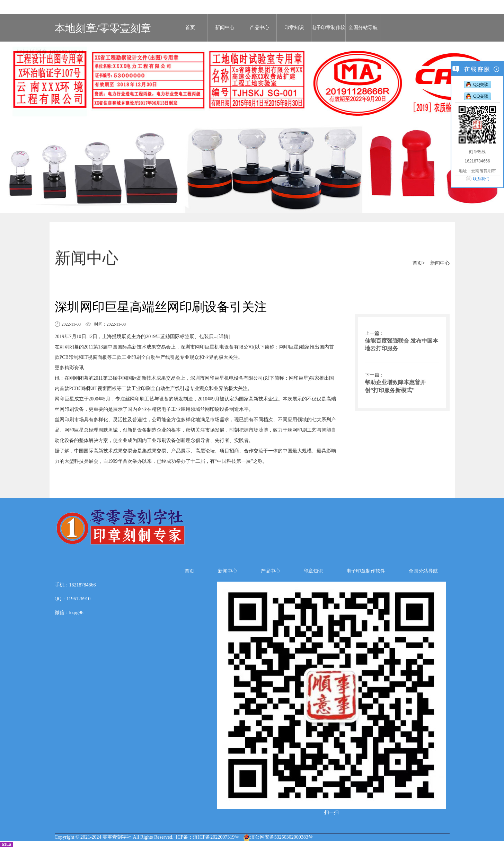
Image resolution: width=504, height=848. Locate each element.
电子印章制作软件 (328, 33)
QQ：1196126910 (73, 599)
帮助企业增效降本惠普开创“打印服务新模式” (395, 386)
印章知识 (294, 28)
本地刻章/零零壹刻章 (103, 28)
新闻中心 (225, 28)
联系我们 (481, 179)
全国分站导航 (363, 28)
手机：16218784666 (75, 585)
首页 (190, 28)
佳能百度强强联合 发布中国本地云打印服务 (401, 345)
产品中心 (259, 28)
